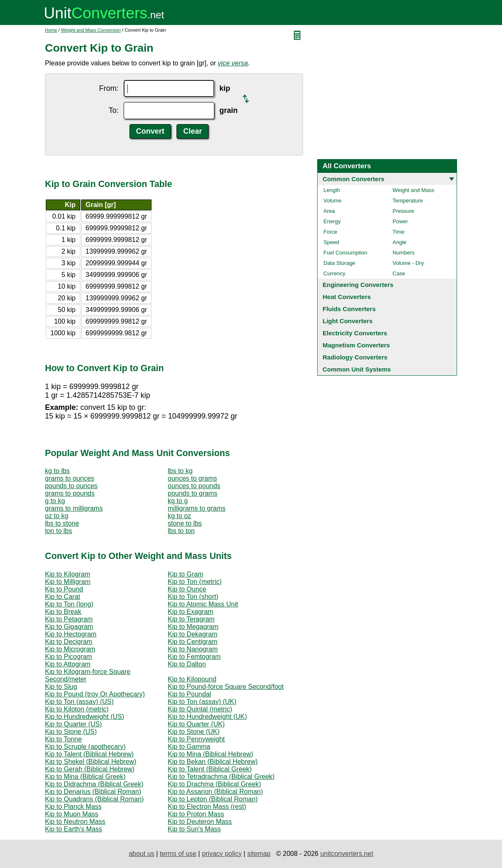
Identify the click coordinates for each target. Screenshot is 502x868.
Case (399, 273)
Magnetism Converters (356, 345)
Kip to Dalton (187, 664)
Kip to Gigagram (69, 627)
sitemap (259, 854)
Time (398, 232)
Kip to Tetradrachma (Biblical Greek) (221, 777)
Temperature (408, 201)
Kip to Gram (185, 574)
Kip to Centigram (193, 642)
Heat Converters (347, 297)
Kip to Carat (62, 597)
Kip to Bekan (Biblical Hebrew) (213, 762)
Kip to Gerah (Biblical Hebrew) (90, 769)
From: (109, 88)
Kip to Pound (64, 589)
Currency (334, 273)
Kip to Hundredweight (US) (84, 717)
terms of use (178, 854)
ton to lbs (58, 531)
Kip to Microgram (70, 649)
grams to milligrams (74, 508)
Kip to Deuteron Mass (200, 822)
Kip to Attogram (68, 664)
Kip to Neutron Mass (75, 822)
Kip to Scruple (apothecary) (85, 747)
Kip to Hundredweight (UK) (207, 717)
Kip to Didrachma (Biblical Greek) (94, 784)
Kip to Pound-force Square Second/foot (226, 687)
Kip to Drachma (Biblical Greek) (214, 784)
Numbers (404, 253)
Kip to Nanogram (193, 649)
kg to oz (179, 516)
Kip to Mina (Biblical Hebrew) (210, 754)
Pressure (403, 211)
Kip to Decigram (69, 642)
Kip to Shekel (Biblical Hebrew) (91, 762)
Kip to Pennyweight (196, 739)
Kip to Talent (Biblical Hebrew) (89, 754)
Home (51, 30)
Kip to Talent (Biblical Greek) (210, 769)
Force (330, 232)
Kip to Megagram (193, 627)
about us (141, 854)
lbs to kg (180, 471)
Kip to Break (63, 612)
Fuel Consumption (345, 253)
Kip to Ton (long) (69, 604)
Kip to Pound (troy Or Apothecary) (95, 694)
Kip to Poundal (189, 694)
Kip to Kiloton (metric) (77, 709)
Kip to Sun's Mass (194, 829)
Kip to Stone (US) (71, 732)
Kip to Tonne (63, 739)
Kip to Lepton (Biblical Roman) (213, 799)
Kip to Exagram (190, 612)
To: (114, 110)
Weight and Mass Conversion (91, 30)
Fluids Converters (349, 309)
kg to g (178, 501)
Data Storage (339, 263)
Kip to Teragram (191, 619)
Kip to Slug (61, 687)
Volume (332, 201)
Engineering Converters (358, 285)
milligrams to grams (197, 508)
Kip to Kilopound (192, 679)
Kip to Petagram (69, 619)
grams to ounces (70, 478)
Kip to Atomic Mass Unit (203, 604)
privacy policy (222, 854)
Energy (332, 221)
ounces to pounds (194, 486)
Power (400, 221)
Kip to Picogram (68, 657)
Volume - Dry (408, 263)
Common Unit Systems (357, 369)
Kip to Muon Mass (72, 814)
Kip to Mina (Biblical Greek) (85, 777)
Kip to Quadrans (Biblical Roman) (94, 799)
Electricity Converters (355, 333)
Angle (399, 242)
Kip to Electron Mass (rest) (207, 807)
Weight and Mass (413, 190)
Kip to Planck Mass (73, 807)
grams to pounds (70, 493)
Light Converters (348, 321)
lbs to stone (62, 523)
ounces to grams (192, 478)
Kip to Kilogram (68, 574)
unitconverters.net (347, 854)
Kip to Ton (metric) (195, 582)
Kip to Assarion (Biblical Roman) (215, 792)
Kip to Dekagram (193, 634)
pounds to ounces (71, 486)
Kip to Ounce (187, 589)
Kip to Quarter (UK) (196, 724)
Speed (331, 242)
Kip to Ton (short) (193, 597)
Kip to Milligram (68, 582)
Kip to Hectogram (71, 634)
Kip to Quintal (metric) (200, 709)
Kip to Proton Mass (196, 814)
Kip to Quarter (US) (73, 724)
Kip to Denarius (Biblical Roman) (93, 792)
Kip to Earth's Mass (73, 829)
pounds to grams (193, 493)
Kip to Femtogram (194, 657)
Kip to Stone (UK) (194, 732)
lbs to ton (181, 531)
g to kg (55, 501)
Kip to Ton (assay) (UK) (202, 702)
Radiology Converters (355, 357)
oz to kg (57, 516)
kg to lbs (57, 471)
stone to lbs (185, 523)
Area (329, 211)
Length (332, 190)
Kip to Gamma (189, 747)
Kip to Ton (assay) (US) (79, 702)
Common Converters (353, 179)
